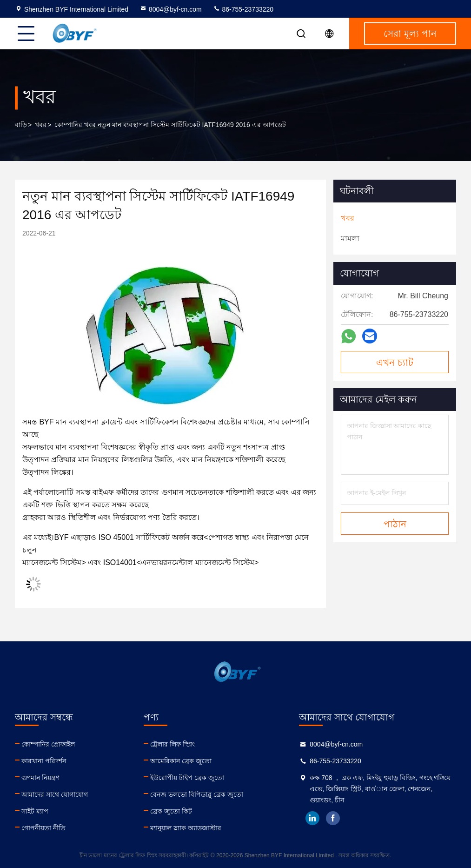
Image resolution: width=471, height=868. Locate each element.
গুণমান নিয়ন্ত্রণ (40, 778)
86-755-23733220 (243, 9)
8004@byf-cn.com (171, 9)
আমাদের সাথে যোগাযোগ (55, 794)
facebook (333, 818)
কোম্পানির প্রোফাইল (48, 744)
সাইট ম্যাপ (35, 811)
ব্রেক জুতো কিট (171, 811)
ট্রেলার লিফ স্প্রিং (172, 744)
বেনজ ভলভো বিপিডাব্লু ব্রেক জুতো (197, 794)
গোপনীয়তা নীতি (43, 828)
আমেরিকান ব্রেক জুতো (181, 761)
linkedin (312, 818)
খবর (41, 125)
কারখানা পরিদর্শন (44, 761)
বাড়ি (21, 125)
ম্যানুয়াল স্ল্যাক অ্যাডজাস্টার (186, 828)
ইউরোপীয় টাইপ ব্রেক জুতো (187, 778)
